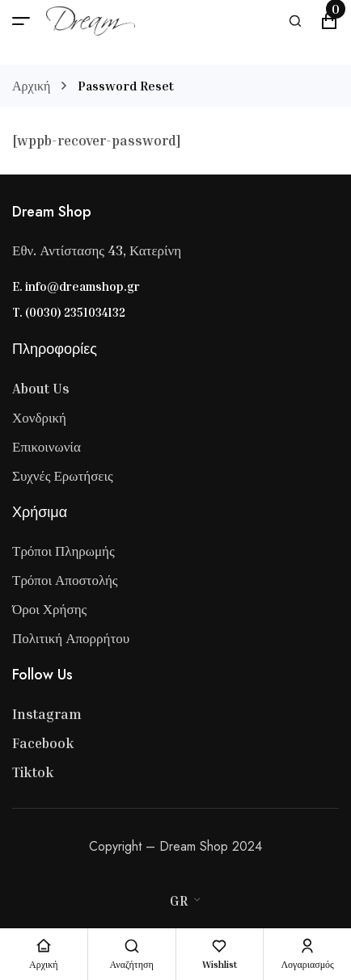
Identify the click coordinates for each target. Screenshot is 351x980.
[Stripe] (184, 875)
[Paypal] (200, 875)
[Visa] (151, 875)
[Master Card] (167, 875)
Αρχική (31, 86)
